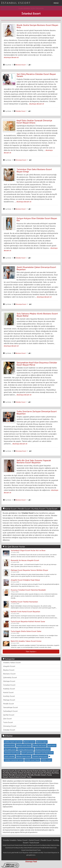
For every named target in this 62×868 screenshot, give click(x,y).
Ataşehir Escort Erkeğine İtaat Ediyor (25, 580)
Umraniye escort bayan (12, 753)
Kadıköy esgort (46, 760)
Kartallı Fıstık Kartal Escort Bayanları (25, 611)
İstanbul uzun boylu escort (44, 753)
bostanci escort (10, 745)
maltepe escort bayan (24, 745)
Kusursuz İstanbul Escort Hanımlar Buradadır (28, 590)
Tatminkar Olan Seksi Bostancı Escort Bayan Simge (34, 170)
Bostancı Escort (21, 65)
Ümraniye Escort (21, 160)
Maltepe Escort (9, 700)
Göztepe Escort (9, 681)
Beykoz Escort (9, 670)
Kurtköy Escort (9, 696)
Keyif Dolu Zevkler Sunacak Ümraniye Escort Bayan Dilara (34, 122)
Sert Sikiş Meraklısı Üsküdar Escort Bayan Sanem (36, 75)
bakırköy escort (32, 859)
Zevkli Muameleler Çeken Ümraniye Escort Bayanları (36, 268)
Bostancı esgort (42, 742)
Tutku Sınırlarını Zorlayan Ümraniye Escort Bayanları (37, 412)
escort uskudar (9, 756)
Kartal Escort (8, 692)
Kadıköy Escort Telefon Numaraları (24, 602)
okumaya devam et (11, 57)
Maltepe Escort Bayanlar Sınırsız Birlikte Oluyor (29, 570)
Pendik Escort (9, 704)
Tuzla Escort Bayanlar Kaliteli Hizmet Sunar (28, 621)
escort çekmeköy (28, 753)
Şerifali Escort (9, 715)
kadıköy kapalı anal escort (13, 742)
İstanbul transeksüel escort (14, 760)
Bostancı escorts (29, 742)
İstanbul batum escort (40, 756)
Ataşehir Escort (9, 666)
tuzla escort (52, 745)
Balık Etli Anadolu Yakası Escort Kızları (26, 641)
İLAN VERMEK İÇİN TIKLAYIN (31, 8)
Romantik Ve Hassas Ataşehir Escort (25, 560)
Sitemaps (29, 862)
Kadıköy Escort (9, 689)
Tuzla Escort (8, 722)
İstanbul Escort (9, 685)
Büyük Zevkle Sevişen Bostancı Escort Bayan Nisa (37, 26)
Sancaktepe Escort (11, 707)
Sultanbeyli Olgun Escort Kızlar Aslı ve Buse (28, 550)
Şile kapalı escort (10, 749)
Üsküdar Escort (21, 111)
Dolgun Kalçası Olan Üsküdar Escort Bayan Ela (37, 219)
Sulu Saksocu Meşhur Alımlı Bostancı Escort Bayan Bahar (37, 315)
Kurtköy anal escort (39, 745)
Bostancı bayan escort (43, 749)
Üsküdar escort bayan (32, 760)
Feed (35, 862)
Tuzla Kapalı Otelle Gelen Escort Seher (26, 631)
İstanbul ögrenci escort (26, 749)
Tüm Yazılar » (31, 651)
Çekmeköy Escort (10, 677)
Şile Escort (7, 719)
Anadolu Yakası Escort (12, 662)
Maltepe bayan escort (23, 756)
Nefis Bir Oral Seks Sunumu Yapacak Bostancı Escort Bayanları (34, 461)
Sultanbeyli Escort (10, 711)
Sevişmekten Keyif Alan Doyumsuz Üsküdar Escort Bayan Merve (37, 364)
